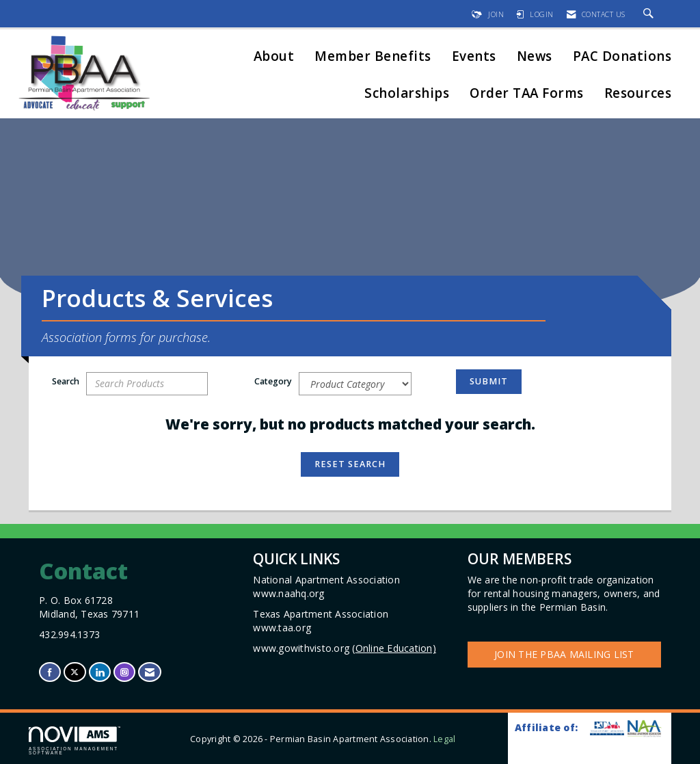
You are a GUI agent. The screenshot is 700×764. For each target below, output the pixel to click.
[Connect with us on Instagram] (124, 672)
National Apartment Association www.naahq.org (328, 587)
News (535, 57)
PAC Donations (622, 57)
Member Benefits (373, 57)
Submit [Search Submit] (489, 381)
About (274, 57)
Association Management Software (75, 741)
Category (273, 381)
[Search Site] (650, 14)
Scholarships (407, 94)
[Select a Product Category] (355, 384)
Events (474, 57)
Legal (444, 739)
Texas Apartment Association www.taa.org (322, 621)
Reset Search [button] (350, 464)
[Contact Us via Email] (150, 672)
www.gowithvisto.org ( (345, 648)
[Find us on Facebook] (50, 672)
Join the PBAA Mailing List (564, 654)
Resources (638, 94)
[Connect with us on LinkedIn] (100, 672)
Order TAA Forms (527, 94)
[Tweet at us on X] (75, 672)
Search (66, 381)
